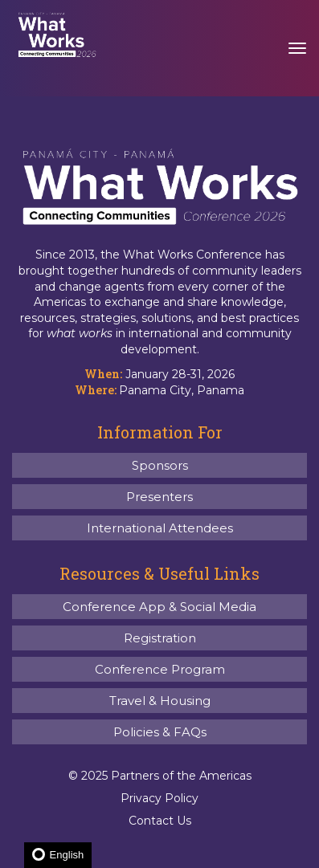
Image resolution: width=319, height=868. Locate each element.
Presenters (159, 497)
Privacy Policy (159, 798)
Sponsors (160, 465)
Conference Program (160, 669)
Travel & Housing (160, 701)
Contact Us (160, 821)
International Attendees (160, 528)
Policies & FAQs (160, 732)
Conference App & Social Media (159, 607)
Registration (160, 638)
